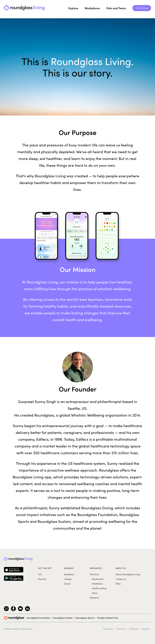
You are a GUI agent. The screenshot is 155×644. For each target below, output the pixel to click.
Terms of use (121, 629)
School (67, 584)
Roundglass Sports (85, 618)
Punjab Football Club (108, 618)
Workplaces (92, 8)
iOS (40, 574)
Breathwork (98, 579)
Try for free (142, 8)
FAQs (118, 584)
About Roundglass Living (128, 574)
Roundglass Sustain (63, 618)
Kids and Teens (116, 8)
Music (95, 593)
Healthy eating (99, 588)
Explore (73, 8)
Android (42, 579)
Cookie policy (134, 629)
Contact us (121, 579)
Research (94, 598)
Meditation (97, 584)
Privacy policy (108, 629)
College (68, 579)
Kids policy (146, 629)
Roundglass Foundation (38, 618)
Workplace (69, 574)
